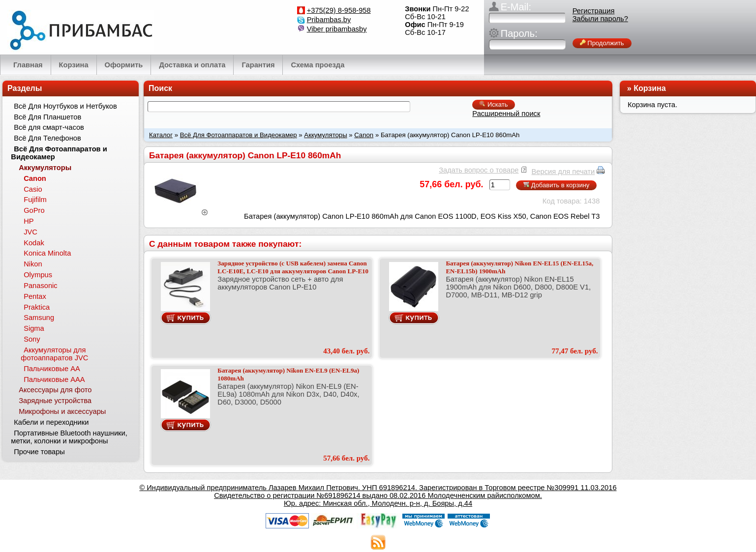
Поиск (160, 88)
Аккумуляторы (325, 135)
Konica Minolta (47, 253)
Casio (33, 189)
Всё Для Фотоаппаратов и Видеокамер (239, 135)
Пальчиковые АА (52, 369)
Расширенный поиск (506, 114)
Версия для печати (563, 172)
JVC (30, 232)
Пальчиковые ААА (54, 379)
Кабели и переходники (51, 422)
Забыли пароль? (600, 19)
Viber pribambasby (337, 29)
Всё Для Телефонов (47, 138)
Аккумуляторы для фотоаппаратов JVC (54, 354)
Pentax (35, 296)
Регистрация (594, 11)
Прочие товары (39, 452)
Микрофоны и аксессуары (62, 411)
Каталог (161, 135)
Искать (494, 104)
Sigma (34, 328)
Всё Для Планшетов (47, 117)
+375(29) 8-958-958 (339, 10)
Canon (364, 135)
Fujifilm (35, 200)
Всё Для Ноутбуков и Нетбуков (65, 106)
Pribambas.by (329, 20)
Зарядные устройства (55, 401)
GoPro (34, 210)
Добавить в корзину (556, 185)
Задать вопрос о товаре (479, 170)
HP (29, 221)
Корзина (650, 88)
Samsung (39, 318)
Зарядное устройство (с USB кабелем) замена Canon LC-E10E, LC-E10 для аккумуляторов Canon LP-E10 (293, 267)
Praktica (37, 307)
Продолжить (602, 43)
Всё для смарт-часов (49, 127)
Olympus (38, 275)
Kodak (34, 243)
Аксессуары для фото (55, 390)
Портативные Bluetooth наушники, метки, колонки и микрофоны (69, 437)
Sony (32, 339)
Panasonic (40, 286)
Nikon (33, 264)
